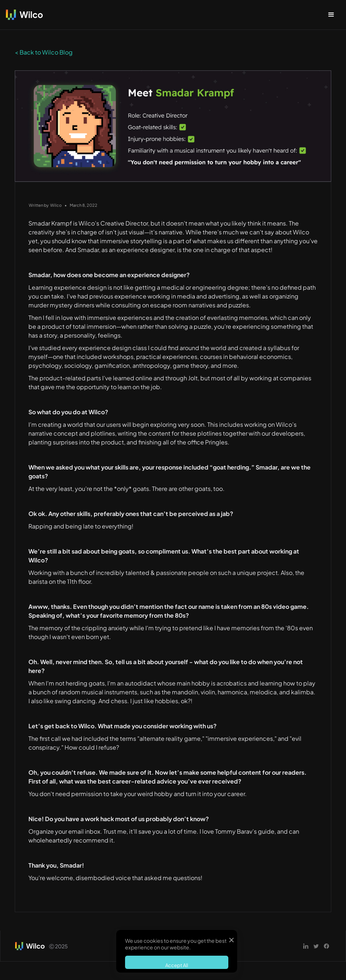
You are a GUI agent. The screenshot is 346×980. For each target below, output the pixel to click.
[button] (331, 15)
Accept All (177, 965)
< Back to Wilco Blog (44, 52)
